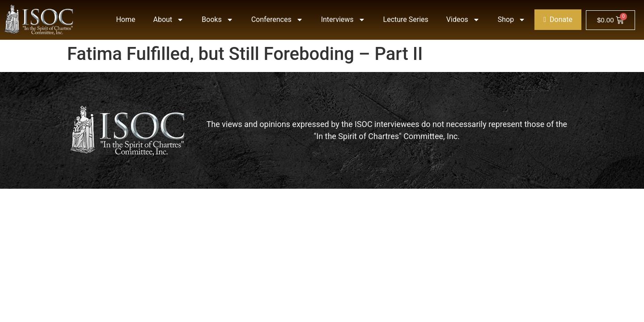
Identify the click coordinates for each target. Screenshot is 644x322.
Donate (558, 19)
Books (218, 20)
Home (125, 19)
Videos (463, 20)
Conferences (277, 20)
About (169, 20)
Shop (512, 20)
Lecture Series (406, 19)
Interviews (343, 20)
